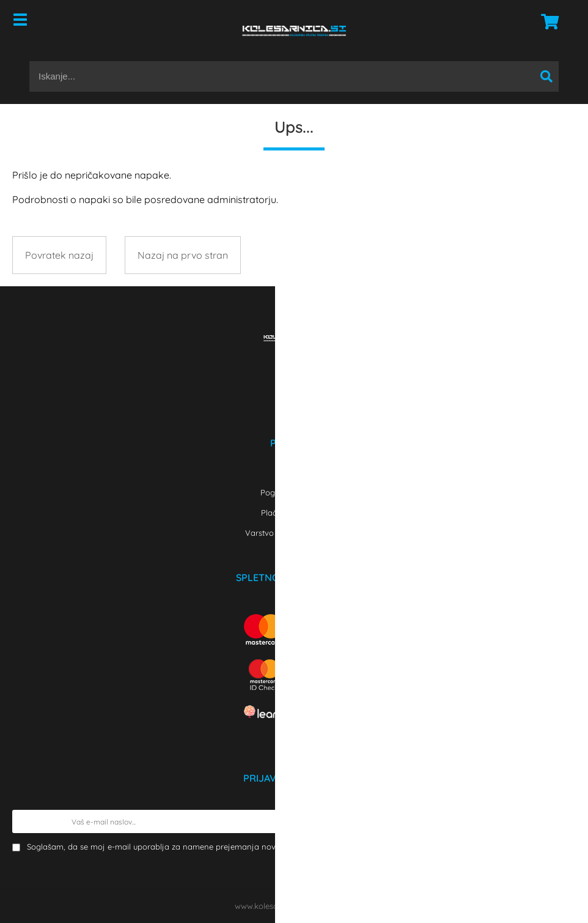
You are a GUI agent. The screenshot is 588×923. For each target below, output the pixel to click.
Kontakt (294, 472)
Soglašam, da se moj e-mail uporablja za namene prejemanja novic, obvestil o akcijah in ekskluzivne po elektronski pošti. (300, 847)
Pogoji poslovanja (294, 492)
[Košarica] (546, 21)
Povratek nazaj (59, 255)
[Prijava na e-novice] (564, 821)
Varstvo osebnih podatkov (294, 533)
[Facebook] (294, 374)
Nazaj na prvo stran (183, 255)
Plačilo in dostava (294, 513)
